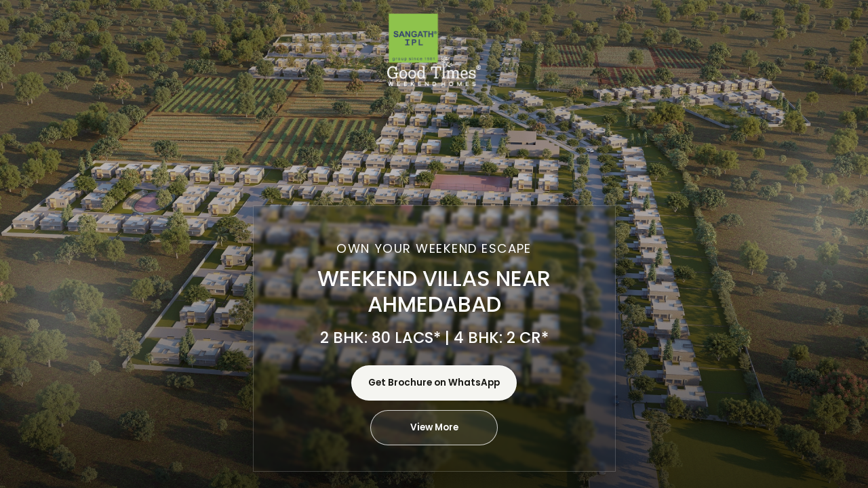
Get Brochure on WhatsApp (434, 383)
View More (434, 427)
